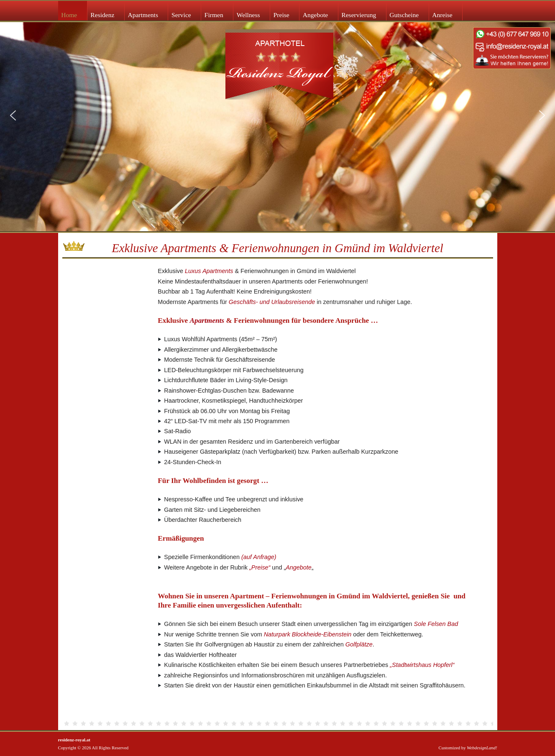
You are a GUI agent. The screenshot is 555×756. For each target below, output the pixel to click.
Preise (281, 15)
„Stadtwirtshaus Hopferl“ (422, 665)
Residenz (102, 15)
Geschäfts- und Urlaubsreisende (272, 302)
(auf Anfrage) (259, 557)
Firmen (214, 15)
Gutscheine (404, 15)
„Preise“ (260, 567)
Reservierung (359, 15)
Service (181, 15)
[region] (277, 116)
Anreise (442, 15)
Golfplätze (359, 644)
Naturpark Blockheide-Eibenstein (308, 634)
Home (69, 15)
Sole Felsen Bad (436, 624)
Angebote (315, 15)
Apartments (143, 15)
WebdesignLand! (482, 748)
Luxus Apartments (209, 271)
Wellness (248, 15)
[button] (13, 115)
